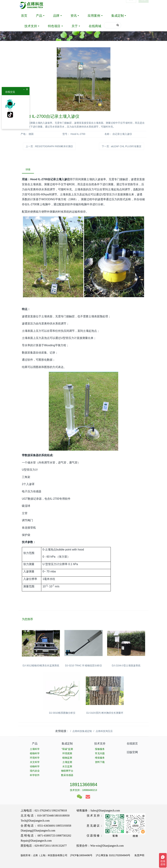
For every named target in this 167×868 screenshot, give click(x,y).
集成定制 (118, 16)
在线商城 (95, 26)
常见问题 (100, 753)
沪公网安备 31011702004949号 (113, 855)
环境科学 (35, 758)
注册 (144, 5)
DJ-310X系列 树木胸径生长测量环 (105, 713)
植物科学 (35, 753)
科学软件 (35, 775)
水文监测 (67, 766)
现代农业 (35, 771)
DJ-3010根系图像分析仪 (62, 713)
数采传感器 (67, 775)
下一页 (122, 146)
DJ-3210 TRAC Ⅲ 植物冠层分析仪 (83, 665)
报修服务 (100, 749)
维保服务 (100, 758)
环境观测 (67, 753)
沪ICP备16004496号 (81, 855)
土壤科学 (35, 749)
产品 (39, 16)
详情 (28, 169)
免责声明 (139, 855)
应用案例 (94, 16)
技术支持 (31, 26)
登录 (131, 5)
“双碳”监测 (67, 749)
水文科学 (35, 762)
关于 (75, 26)
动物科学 (35, 766)
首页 (24, 16)
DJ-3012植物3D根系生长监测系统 (41, 665)
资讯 (74, 16)
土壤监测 (67, 762)
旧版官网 (132, 752)
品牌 (56, 16)
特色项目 (54, 26)
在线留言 (132, 744)
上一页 (49, 146)
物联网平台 (67, 771)
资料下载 (100, 762)
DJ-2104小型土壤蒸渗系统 (126, 665)
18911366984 (83, 784)
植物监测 (67, 758)
